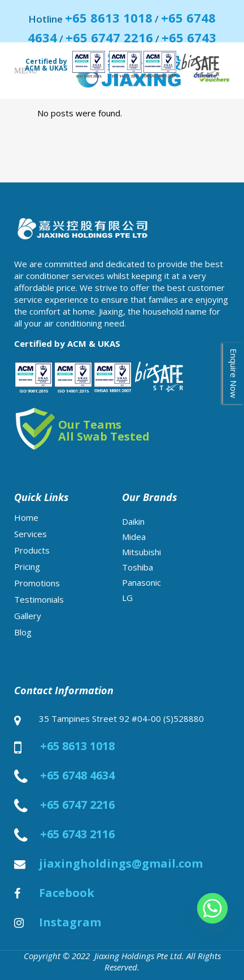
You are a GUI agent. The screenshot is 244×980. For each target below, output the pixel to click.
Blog (23, 632)
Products (32, 550)
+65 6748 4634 (77, 776)
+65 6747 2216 (109, 37)
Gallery (28, 616)
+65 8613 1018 (109, 18)
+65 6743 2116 (77, 834)
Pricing (27, 567)
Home (26, 517)
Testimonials (39, 599)
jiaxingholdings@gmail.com (121, 864)
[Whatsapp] (212, 908)
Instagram (70, 922)
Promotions (37, 583)
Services (30, 534)
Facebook (67, 893)
